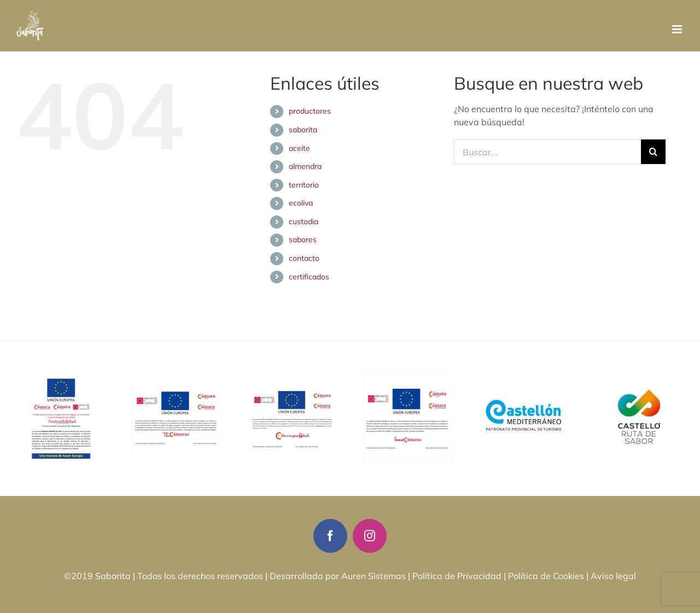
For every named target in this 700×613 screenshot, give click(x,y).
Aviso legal (613, 576)
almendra (305, 166)
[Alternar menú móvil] (678, 29)
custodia (304, 221)
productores (310, 111)
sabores (303, 240)
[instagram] (370, 536)
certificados (309, 277)
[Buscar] (653, 152)
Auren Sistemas (374, 576)
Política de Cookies (546, 576)
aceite (299, 148)
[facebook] (330, 536)
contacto (304, 258)
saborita (303, 130)
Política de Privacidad (457, 576)
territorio (304, 185)
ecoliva (301, 203)
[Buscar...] (547, 152)
